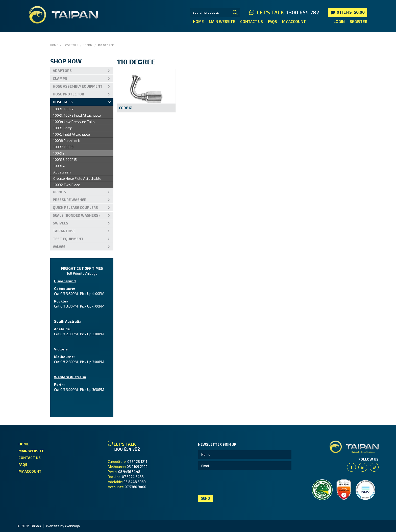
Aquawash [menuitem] (62, 172)
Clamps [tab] (60, 78)
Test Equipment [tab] (68, 239)
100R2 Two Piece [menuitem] (67, 185)
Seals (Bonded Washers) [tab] (76, 215)
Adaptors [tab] (62, 71)
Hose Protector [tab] (68, 94)
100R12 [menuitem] (59, 153)
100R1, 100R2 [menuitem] (63, 109)
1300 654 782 (303, 12)
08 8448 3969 (135, 482)
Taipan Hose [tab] (64, 231)
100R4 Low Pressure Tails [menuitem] (74, 122)
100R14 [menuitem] (59, 166)
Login (339, 21)
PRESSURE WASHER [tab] (70, 200)
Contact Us (252, 21)
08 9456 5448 (129, 472)
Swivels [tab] (60, 223)
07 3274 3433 (133, 477)
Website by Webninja (63, 526)
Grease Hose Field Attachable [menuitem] (77, 178)
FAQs (273, 21)
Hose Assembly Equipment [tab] (78, 86)
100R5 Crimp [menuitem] (63, 128)
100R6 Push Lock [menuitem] (67, 141)
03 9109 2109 (137, 466)
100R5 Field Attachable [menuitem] (72, 134)
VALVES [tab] (59, 247)
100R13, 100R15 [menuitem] (65, 159)
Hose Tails (71, 45)
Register (358, 21)
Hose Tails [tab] (63, 102)
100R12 (88, 45)
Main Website (222, 21)
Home (198, 21)
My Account (294, 21)
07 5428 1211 (137, 461)
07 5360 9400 (135, 487)
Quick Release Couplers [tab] (75, 207)
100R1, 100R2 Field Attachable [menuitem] (77, 115)
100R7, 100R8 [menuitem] (63, 147)
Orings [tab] (59, 192)
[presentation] (236, 483)
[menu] (82, 147)
